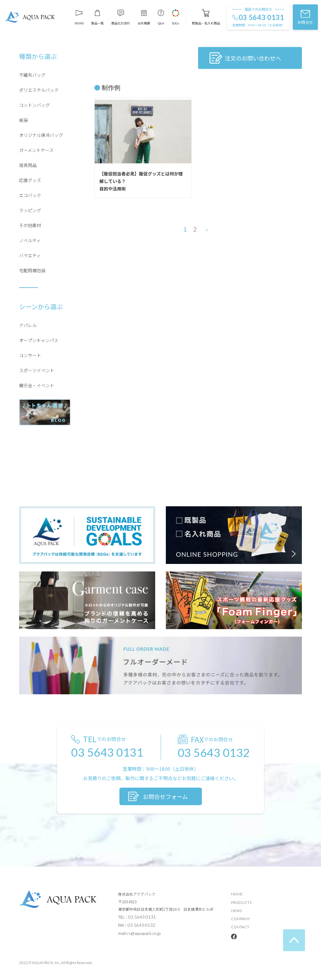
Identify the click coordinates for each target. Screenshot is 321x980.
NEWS (79, 23)
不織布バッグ (32, 75)
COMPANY (240, 919)
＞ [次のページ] (207, 230)
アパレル (28, 325)
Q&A (161, 23)
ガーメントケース (36, 150)
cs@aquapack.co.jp (144, 933)
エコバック (30, 195)
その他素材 (30, 225)
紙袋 (24, 120)
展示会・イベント (37, 385)
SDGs (176, 23)
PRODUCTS (241, 902)
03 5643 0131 (261, 18)
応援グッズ (30, 180)
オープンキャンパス (39, 340)
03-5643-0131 (142, 917)
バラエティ (30, 255)
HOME (237, 894)
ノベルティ (30, 240)
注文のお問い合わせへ (253, 58)
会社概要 (144, 23)
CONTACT (240, 927)
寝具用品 (28, 165)
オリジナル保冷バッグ (41, 135)
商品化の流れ (121, 23)
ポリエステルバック (39, 90)
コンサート (30, 355)
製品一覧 (97, 23)
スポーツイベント (37, 370)
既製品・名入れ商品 (206, 23)
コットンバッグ (34, 105)
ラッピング (30, 210)
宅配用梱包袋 (32, 270)
